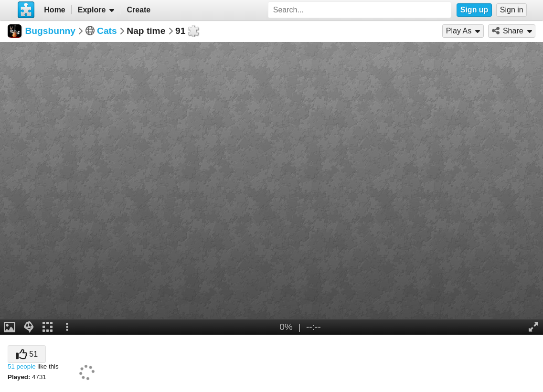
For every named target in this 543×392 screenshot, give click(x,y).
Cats (107, 31)
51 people (22, 366)
